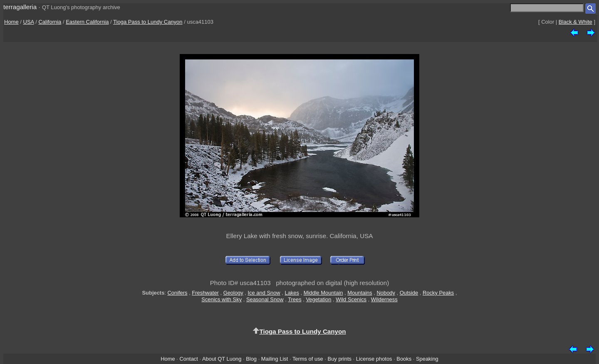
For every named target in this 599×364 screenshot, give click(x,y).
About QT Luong (222, 359)
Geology (233, 293)
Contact (188, 359)
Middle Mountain (323, 293)
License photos (374, 359)
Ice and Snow (264, 293)
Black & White (575, 22)
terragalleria (20, 7)
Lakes (292, 293)
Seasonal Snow (265, 299)
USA (29, 22)
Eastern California (87, 22)
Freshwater (205, 293)
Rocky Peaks (438, 293)
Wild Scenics (351, 299)
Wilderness (384, 299)
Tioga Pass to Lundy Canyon (148, 22)
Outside (409, 293)
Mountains (360, 293)
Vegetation (318, 299)
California (50, 22)
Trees (295, 299)
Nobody (386, 293)
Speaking (427, 359)
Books (404, 359)
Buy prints (340, 359)
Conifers (177, 293)
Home (11, 22)
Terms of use (308, 359)
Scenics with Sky (222, 299)
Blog (251, 359)
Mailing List (275, 359)
